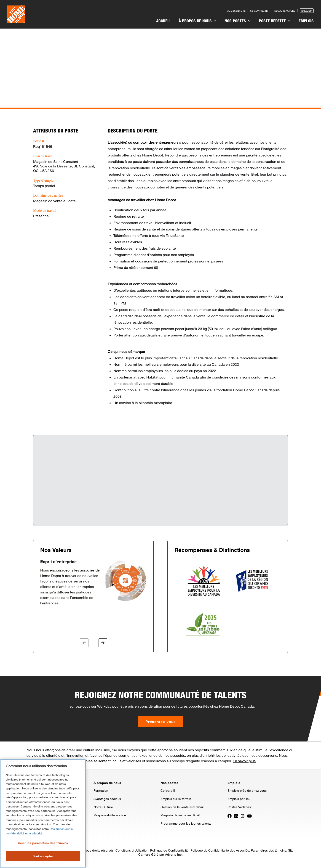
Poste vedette (275, 21)
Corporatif (168, 790)
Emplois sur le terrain (176, 799)
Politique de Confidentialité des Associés (220, 850)
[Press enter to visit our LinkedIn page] (236, 815)
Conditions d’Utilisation (132, 850)
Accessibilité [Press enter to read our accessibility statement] (236, 11)
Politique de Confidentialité (169, 850)
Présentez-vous (161, 721)
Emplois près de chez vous (247, 790)
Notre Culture (103, 807)
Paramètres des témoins (269, 850)
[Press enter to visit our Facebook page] (230, 815)
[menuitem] (163, 21)
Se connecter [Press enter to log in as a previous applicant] (260, 11)
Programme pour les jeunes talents (186, 823)
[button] (84, 643)
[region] (43, 814)
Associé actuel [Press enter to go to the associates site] (285, 11)
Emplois (306, 21)
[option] (93, 582)
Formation (101, 790)
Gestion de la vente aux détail (182, 807)
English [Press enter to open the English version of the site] (307, 11)
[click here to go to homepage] (16, 14)
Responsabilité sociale (110, 815)
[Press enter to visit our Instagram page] (243, 815)
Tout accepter (43, 856)
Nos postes (238, 21)
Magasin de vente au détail (180, 815)
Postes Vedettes (239, 807)
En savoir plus (244, 761)
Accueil (163, 21)
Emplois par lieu (239, 799)
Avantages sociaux (107, 799)
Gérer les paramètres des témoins (43, 843)
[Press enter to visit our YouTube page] (249, 815)
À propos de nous (197, 21)
